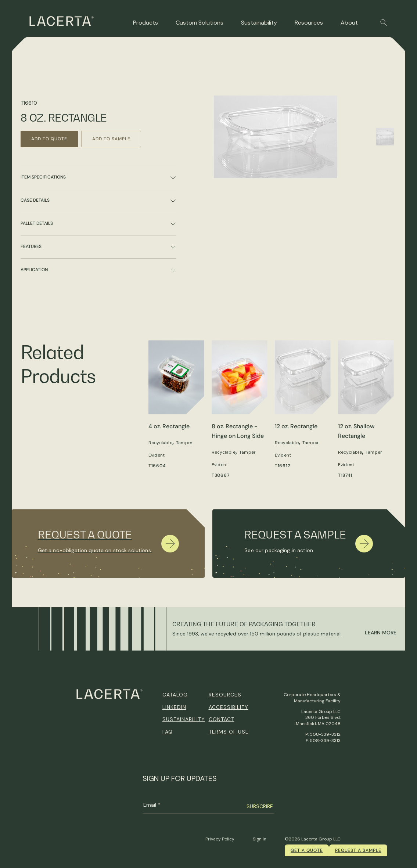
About (349, 23)
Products (145, 23)
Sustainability (259, 23)
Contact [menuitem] (222, 719)
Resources (309, 23)
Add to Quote (50, 139)
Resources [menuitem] (225, 695)
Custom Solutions (199, 23)
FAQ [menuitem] (168, 732)
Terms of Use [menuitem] (229, 732)
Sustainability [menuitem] (184, 719)
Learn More (381, 633)
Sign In (260, 839)
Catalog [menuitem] (175, 695)
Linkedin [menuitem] (174, 707)
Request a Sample (358, 850)
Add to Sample (113, 139)
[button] (384, 23)
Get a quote (307, 850)
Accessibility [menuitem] (229, 707)
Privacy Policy (220, 839)
